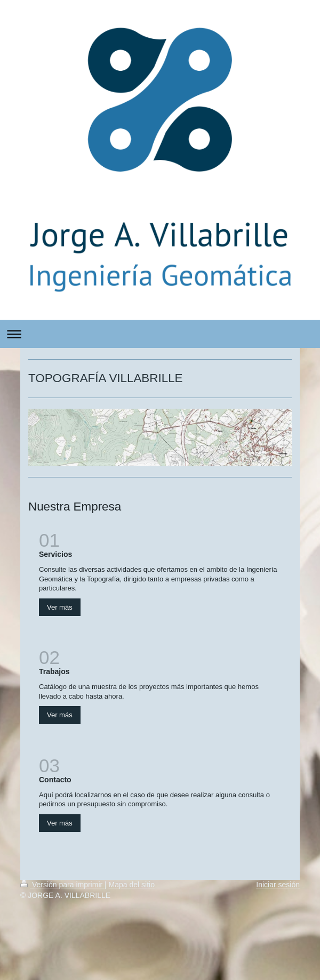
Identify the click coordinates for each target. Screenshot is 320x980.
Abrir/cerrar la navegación (160, 334)
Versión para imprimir (62, 885)
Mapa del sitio (132, 885)
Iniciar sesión (278, 885)
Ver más (60, 607)
